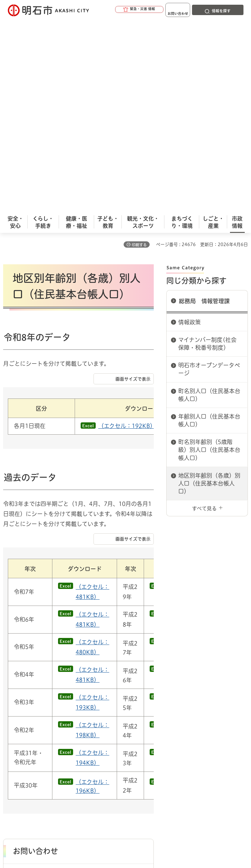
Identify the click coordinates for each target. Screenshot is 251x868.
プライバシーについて (57, 741)
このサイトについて (55, 732)
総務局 (153, 702)
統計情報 (174, 819)
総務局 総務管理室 (184, 702)
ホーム (10, 702)
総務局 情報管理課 (204, 108)
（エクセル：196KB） (92, 554)
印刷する (139, 52)
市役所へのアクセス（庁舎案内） (77, 702)
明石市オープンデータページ (209, 176)
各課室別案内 (128, 702)
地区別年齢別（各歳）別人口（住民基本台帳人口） (209, 290)
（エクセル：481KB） (92, 359)
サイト (164, 741)
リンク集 (119, 741)
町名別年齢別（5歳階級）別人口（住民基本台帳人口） (209, 256)
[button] (119, 10)
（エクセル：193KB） (92, 470)
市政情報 (30, 702)
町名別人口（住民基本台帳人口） (209, 202)
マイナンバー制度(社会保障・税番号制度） (207, 150)
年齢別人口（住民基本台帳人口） (209, 227)
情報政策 (190, 129)
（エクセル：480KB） (92, 415)
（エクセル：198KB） (92, 497)
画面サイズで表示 (133, 306)
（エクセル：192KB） (99, 207)
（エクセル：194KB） (92, 525)
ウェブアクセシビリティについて (142, 732)
